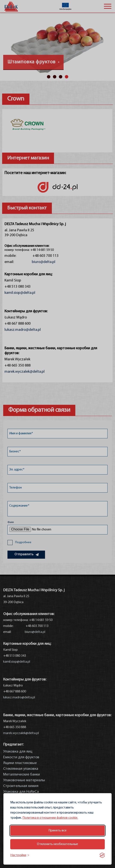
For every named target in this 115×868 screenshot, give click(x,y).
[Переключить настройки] (20, 855)
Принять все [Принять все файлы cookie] (57, 831)
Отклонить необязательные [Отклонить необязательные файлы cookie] (57, 844)
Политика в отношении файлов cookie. (50, 818)
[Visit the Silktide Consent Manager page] (102, 855)
